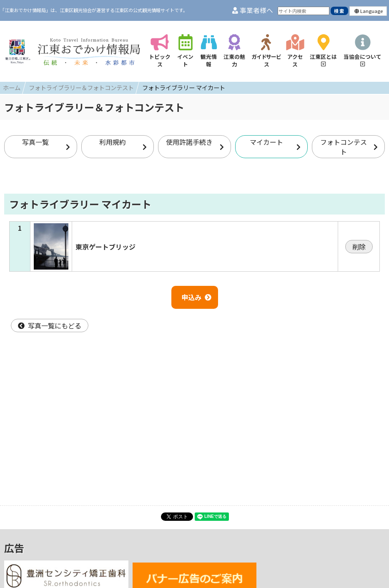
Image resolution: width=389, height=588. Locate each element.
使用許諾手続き (195, 144)
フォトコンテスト (349, 146)
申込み (196, 297)
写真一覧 (46, 144)
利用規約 (123, 144)
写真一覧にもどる (50, 326)
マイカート (275, 144)
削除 (359, 247)
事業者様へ (253, 10)
